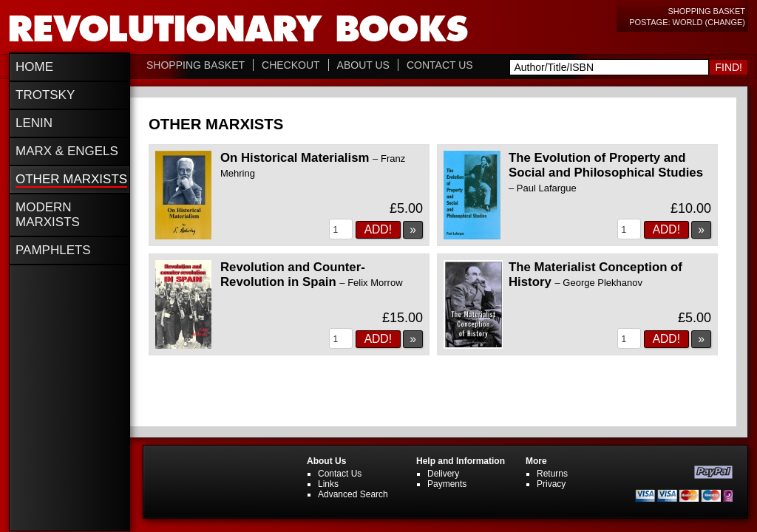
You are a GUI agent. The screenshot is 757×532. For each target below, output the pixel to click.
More (536, 461)
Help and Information (461, 461)
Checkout (291, 65)
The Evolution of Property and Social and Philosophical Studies (606, 172)
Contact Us (440, 65)
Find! (729, 67)
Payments (447, 484)
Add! (378, 229)
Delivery (443, 474)
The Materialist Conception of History (595, 274)
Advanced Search (353, 494)
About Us (363, 65)
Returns (552, 474)
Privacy (551, 484)
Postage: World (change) (687, 22)
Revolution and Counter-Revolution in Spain (312, 274)
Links (328, 484)
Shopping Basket (706, 11)
